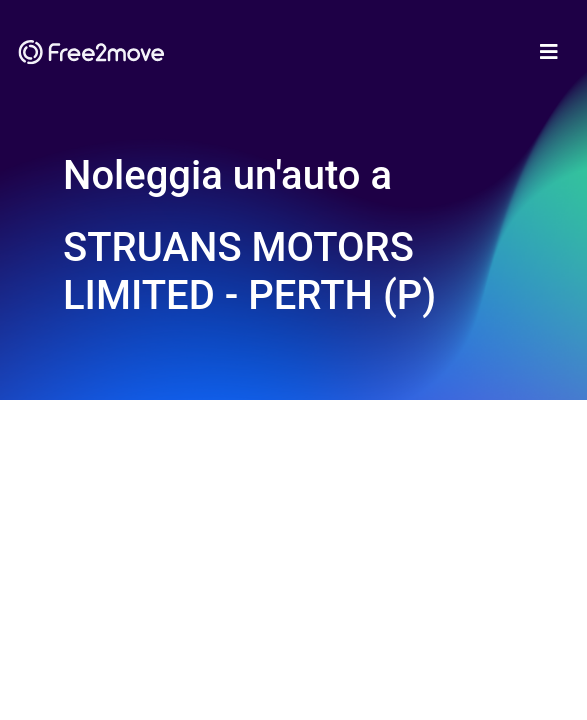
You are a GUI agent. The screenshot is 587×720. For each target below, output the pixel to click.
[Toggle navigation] (549, 52)
